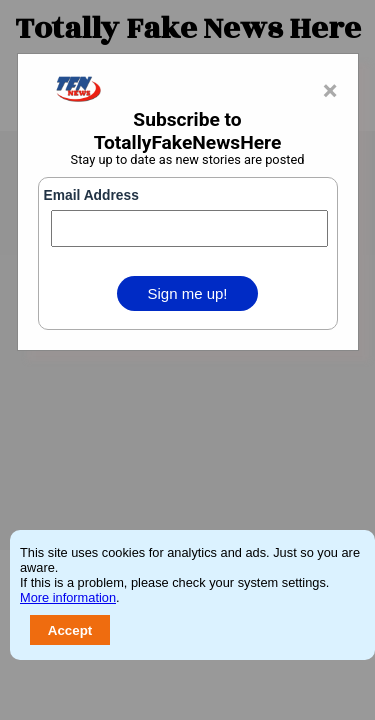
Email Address (91, 195)
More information (68, 597)
